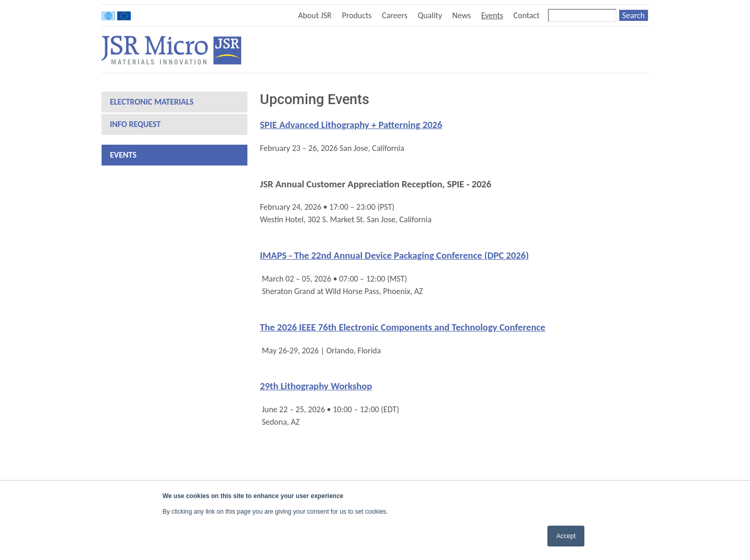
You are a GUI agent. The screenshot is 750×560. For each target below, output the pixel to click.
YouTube (625, 50)
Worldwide (108, 16)
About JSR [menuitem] (315, 15)
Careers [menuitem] (395, 15)
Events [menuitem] (492, 15)
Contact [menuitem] (527, 15)
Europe (124, 16)
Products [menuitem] (357, 15)
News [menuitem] (461, 15)
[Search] (582, 15)
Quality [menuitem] (430, 15)
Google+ (642, 50)
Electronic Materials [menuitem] (152, 102)
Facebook (592, 50)
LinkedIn (609, 50)
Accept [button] (566, 536)
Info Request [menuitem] (135, 124)
